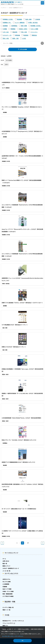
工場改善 (38, 19)
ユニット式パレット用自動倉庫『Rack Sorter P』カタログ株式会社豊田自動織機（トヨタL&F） (22, 255)
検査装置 (15, 32)
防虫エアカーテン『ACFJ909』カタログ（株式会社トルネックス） (19, 440)
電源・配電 (24, 26)
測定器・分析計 (23, 29)
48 (22, 543)
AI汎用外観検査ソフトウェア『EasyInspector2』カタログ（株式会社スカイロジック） (22, 132)
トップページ (4, 8)
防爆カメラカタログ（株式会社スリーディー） (14, 347)
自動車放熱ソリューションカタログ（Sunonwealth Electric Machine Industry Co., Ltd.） (22, 279)
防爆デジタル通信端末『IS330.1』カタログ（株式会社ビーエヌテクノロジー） (22, 303)
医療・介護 (15, 38)
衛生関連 (19, 19)
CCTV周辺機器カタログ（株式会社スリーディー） (15, 325)
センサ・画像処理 (20, 23)
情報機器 (13, 29)
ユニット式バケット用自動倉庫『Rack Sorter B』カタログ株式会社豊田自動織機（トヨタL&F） (22, 206)
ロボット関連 (35, 29)
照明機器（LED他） (8, 19)
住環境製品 (14, 26)
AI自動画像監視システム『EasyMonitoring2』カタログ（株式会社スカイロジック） (22, 84)
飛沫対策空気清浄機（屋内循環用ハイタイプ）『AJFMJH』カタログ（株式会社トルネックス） (22, 485)
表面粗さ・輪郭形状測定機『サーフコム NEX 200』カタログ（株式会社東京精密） (22, 395)
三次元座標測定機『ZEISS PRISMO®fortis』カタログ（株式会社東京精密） (22, 418)
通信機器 (5, 26)
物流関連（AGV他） (36, 26)
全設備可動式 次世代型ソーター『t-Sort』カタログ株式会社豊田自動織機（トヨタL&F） (22, 157)
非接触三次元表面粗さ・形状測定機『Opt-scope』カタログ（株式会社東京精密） (22, 370)
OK (22, 641)
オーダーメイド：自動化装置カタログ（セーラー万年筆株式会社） (19, 509)
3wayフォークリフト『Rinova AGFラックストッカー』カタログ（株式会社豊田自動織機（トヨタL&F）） (22, 230)
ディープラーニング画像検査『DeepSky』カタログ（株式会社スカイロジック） (22, 108)
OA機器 (5, 29)
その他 (24, 38)
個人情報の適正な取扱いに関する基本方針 (13, 636)
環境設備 (17, 35)
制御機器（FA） (7, 23)
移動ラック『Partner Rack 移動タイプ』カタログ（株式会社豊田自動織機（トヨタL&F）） (21, 181)
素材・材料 (6, 38)
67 (28, 543)
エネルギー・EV (7, 35)
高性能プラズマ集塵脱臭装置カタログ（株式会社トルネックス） (19, 462)
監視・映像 (29, 19)
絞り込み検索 (24, 49)
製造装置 (26, 35)
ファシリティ (34, 32)
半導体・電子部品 (33, 23)
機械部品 (34, 35)
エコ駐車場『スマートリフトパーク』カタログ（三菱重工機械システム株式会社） (22, 532)
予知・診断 (24, 32)
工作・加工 (6, 32)
